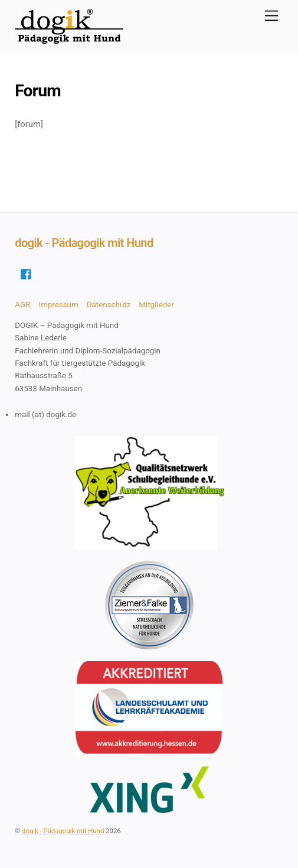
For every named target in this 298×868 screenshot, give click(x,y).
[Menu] (271, 16)
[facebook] (27, 273)
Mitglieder (156, 305)
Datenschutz (109, 305)
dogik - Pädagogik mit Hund (63, 831)
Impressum (58, 305)
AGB (22, 305)
